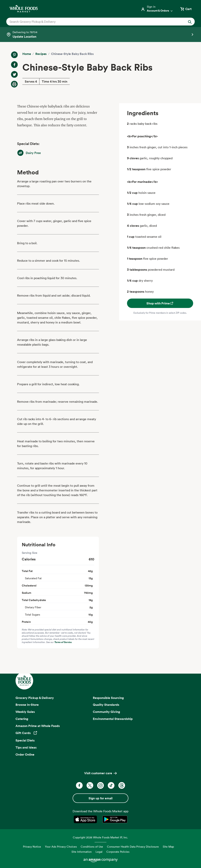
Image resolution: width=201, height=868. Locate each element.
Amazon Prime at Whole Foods (38, 726)
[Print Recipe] (14, 84)
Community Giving (106, 712)
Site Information (82, 852)
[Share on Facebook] (14, 65)
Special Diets (25, 740)
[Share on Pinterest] (14, 55)
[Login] (157, 9)
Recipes (41, 54)
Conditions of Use (92, 847)
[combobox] (91, 22)
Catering (22, 719)
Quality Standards (106, 705)
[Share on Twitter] (14, 74)
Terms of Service (63, 642)
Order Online (25, 754)
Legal (99, 852)
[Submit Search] (190, 22)
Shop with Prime (160, 303)
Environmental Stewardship (113, 719)
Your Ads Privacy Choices (61, 847)
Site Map (168, 847)
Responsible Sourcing (108, 698)
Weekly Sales (25, 712)
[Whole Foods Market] (24, 9)
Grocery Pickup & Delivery (35, 698)
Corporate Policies (118, 852)
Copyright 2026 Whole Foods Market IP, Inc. (100, 837)
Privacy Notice (32, 847)
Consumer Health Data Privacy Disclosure (133, 847)
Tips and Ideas (26, 747)
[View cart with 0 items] (186, 9)
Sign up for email (100, 798)
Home (27, 54)
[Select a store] (100, 35)
